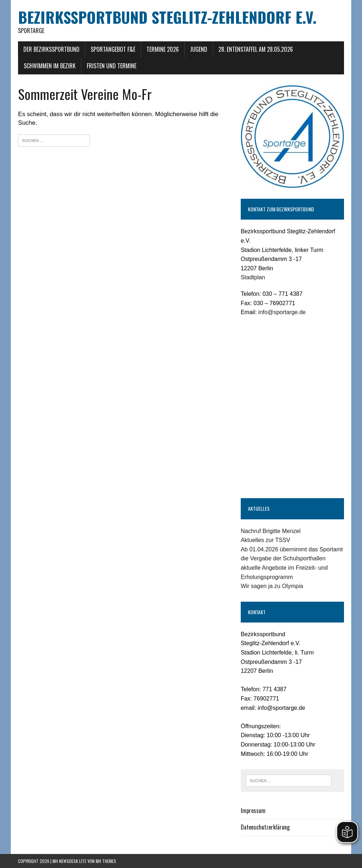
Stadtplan (253, 277)
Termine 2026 (163, 49)
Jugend (199, 49)
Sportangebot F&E (113, 49)
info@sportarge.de (282, 312)
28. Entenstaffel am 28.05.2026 (256, 49)
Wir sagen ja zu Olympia (272, 586)
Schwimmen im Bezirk (50, 66)
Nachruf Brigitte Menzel (271, 531)
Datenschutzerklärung (265, 827)
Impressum (253, 810)
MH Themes (106, 861)
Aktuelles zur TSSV (266, 540)
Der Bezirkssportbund (51, 49)
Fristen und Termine (112, 66)
